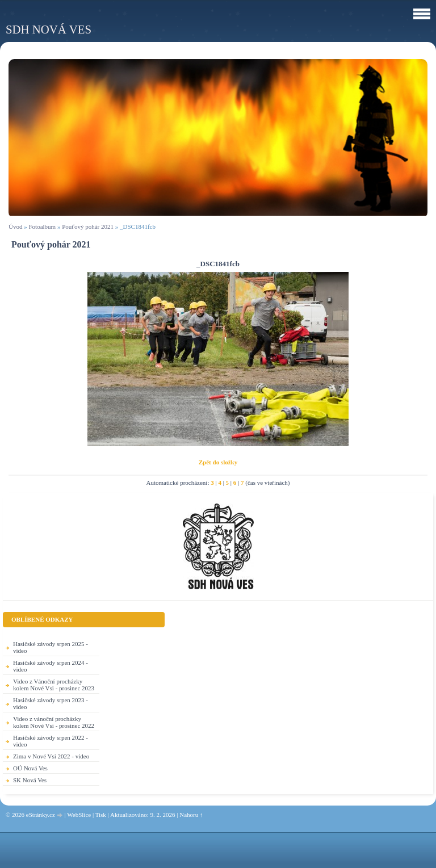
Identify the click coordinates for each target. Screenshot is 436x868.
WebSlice (79, 815)
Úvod (15, 227)
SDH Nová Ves (49, 29)
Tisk (101, 815)
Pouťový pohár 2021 (88, 227)
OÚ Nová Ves (30, 768)
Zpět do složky (218, 462)
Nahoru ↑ (191, 815)
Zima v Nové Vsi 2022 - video (51, 756)
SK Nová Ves (30, 780)
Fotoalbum (42, 227)
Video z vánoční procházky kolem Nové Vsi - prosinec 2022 (54, 722)
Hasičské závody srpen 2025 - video (51, 647)
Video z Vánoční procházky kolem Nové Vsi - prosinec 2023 (54, 685)
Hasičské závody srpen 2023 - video (51, 703)
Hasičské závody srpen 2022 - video (51, 741)
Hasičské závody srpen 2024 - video (51, 666)
